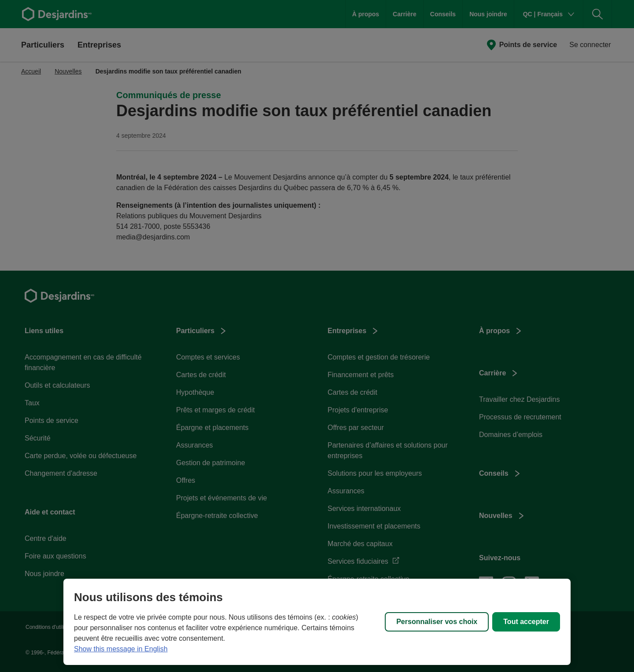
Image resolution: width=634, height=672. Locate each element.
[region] (317, 622)
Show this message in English (121, 649)
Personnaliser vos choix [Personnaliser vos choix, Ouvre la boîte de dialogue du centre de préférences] (437, 622)
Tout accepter (526, 622)
